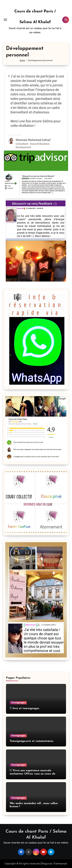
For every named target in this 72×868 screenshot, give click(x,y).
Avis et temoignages (24, 708)
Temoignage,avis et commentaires (32, 741)
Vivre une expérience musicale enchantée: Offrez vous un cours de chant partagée (32, 774)
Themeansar (60, 864)
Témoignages (18, 703)
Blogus (45, 864)
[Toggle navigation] (5, 20)
